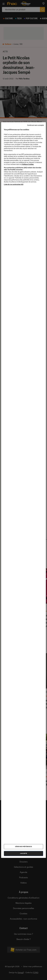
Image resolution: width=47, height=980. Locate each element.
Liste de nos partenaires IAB (14, 184)
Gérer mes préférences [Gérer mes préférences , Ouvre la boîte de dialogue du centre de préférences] (23, 846)
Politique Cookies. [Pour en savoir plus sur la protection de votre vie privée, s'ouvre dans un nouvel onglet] (28, 164)
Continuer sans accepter (36, 125)
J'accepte (23, 853)
